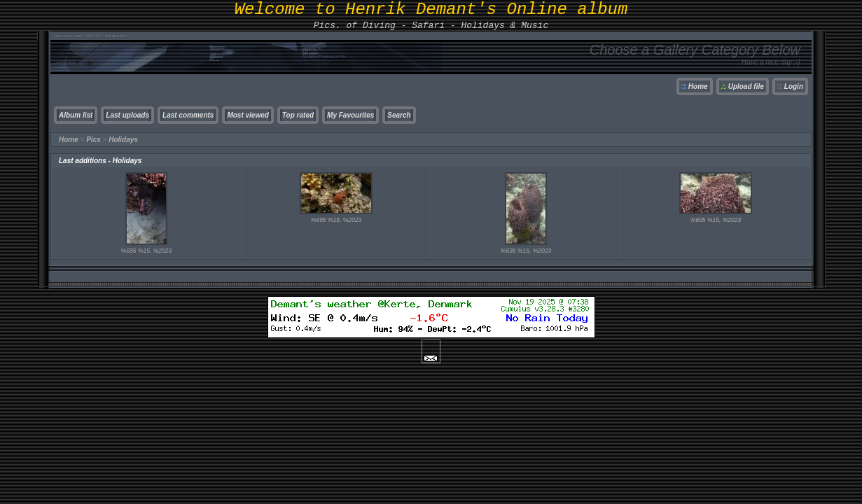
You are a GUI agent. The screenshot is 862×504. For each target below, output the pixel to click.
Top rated (298, 115)
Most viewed (248, 115)
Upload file (746, 86)
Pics (93, 140)
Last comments (188, 115)
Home (698, 86)
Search (399, 115)
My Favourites (350, 115)
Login (794, 86)
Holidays (123, 140)
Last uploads (127, 115)
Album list (76, 115)
